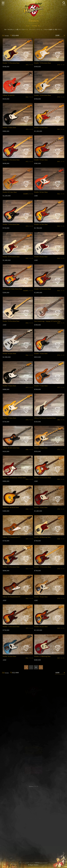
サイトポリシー (33, 816)
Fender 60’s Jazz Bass (10, 192)
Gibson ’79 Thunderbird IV (12, 537)
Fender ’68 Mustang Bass (42, 537)
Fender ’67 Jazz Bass (41, 127)
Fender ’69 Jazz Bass (41, 160)
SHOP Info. (34, 734)
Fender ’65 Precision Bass (11, 257)
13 (36, 667)
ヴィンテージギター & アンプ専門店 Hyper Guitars (33, 863)
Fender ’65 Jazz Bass (41, 626)
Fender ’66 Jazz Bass (41, 192)
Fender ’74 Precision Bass (43, 63)
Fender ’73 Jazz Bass (9, 127)
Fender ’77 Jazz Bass (41, 386)
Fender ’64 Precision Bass (43, 289)
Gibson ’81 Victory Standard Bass (45, 418)
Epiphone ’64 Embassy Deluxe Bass (14, 478)
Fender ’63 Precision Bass (43, 478)
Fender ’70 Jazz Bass (41, 597)
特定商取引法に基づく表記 (33, 818)
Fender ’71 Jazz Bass (41, 507)
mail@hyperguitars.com (36, 729)
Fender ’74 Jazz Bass (41, 353)
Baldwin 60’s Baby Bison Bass (12, 289)
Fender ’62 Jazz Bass (41, 224)
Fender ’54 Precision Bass (11, 321)
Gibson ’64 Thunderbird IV (12, 597)
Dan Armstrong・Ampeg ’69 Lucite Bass (47, 321)
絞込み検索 (15, 35)
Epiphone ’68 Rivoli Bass (11, 507)
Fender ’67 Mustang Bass (42, 656)
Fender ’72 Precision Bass (11, 160)
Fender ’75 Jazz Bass (9, 418)
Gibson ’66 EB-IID (9, 95)
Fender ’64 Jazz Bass (41, 257)
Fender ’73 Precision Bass (11, 63)
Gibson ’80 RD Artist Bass (11, 448)
